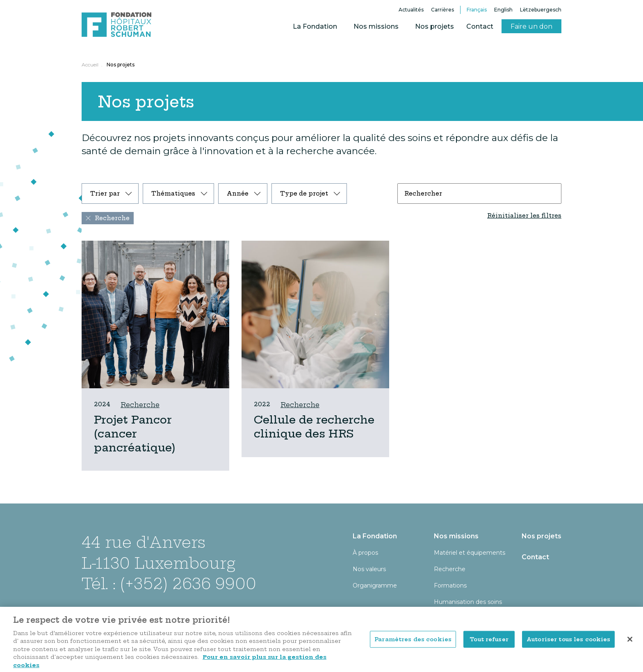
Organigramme (375, 585)
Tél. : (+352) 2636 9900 (169, 584)
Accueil (90, 65)
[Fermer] (630, 646)
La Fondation (315, 26)
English (503, 10)
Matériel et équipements (470, 553)
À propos (365, 553)
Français (477, 10)
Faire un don (531, 26)
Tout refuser (489, 646)
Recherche (140, 405)
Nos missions (376, 26)
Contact (480, 26)
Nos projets (434, 26)
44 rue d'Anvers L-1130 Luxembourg (158, 552)
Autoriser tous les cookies (568, 646)
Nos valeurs (369, 569)
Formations (450, 585)
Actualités (411, 10)
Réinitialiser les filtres (524, 216)
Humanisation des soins (468, 602)
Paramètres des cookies (413, 646)
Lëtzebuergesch (541, 10)
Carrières (442, 10)
